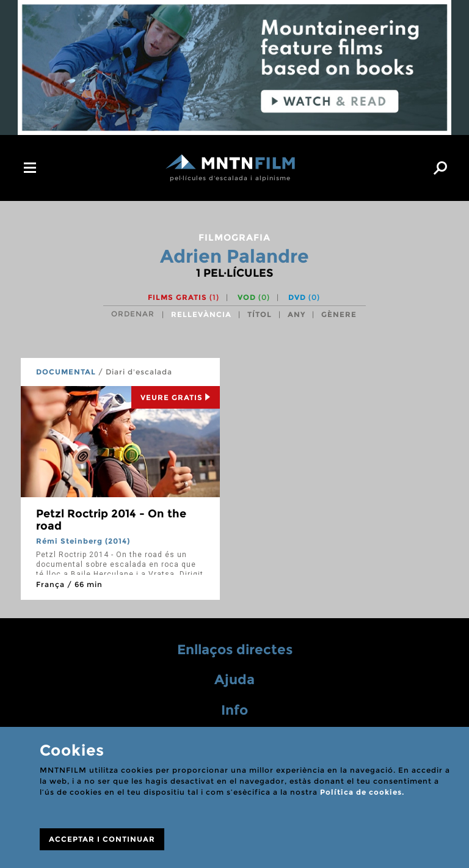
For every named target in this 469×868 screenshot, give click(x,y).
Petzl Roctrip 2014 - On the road (111, 520)
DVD (304, 297)
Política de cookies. (362, 792)
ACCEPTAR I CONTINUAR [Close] (102, 839)
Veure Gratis (176, 397)
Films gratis (184, 297)
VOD (254, 297)
